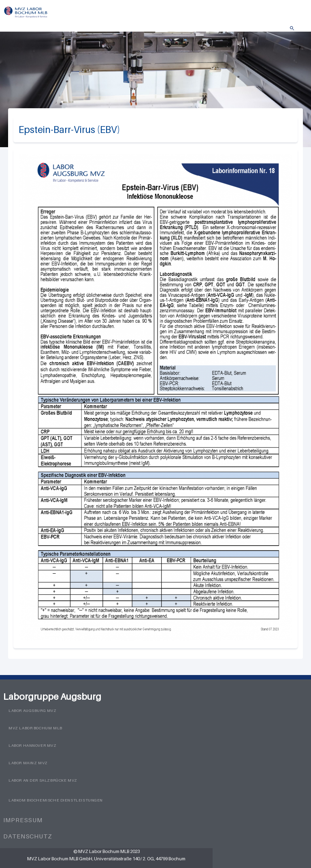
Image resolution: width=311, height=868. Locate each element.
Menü (301, 31)
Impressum (23, 820)
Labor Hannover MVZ (33, 745)
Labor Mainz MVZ (28, 763)
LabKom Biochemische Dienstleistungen (56, 800)
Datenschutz (28, 836)
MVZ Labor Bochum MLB (35, 728)
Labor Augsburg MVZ (33, 710)
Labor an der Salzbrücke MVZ (43, 780)
